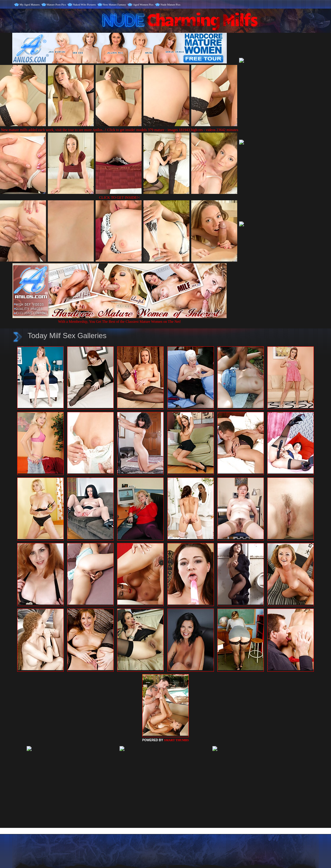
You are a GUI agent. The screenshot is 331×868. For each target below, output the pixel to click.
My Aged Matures (30, 5)
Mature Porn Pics (57, 5)
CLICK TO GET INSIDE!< (120, 198)
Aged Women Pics (143, 5)
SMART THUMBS (176, 740)
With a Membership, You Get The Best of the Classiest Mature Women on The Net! (120, 319)
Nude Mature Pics (171, 5)
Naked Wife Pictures (84, 5)
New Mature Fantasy (114, 5)
